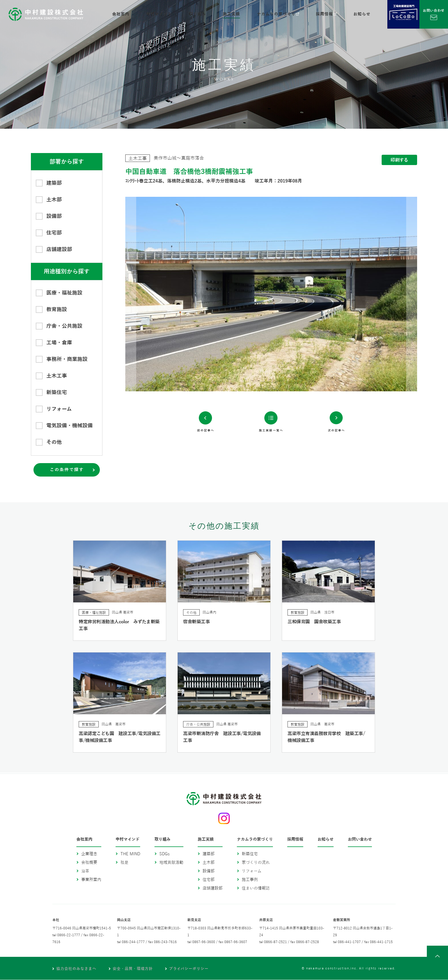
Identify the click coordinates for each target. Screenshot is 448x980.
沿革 (85, 871)
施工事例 (250, 880)
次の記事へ (347, 480)
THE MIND (130, 854)
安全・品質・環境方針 (138, 969)
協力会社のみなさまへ (78, 969)
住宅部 (209, 880)
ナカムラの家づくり (255, 840)
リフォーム (252, 871)
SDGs (164, 854)
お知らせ (326, 840)
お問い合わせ (360, 840)
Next (344, 294)
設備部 (209, 871)
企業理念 (89, 854)
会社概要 (89, 863)
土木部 (209, 863)
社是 (124, 863)
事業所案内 (91, 880)
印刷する (399, 160)
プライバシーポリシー (198, 969)
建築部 (209, 854)
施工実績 (206, 840)
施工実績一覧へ (271, 480)
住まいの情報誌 (256, 889)
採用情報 (295, 840)
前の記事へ (195, 480)
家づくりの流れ (256, 863)
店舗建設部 (213, 889)
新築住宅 (250, 854)
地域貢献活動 (171, 863)
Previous (198, 294)
